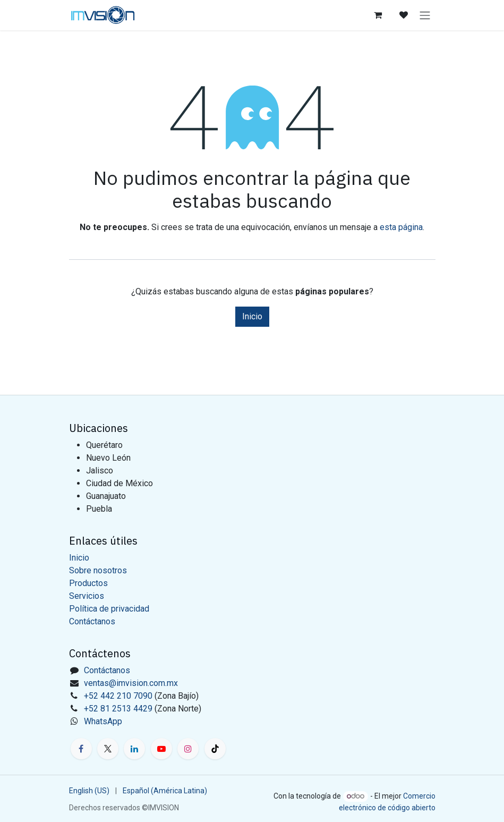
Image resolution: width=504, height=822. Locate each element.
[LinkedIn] (134, 749)
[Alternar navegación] (425, 15)
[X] (108, 749)
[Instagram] (188, 749)
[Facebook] (81, 749)
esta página (401, 227)
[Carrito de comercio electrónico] (378, 15)
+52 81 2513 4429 (118, 709)
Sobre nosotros (98, 570)
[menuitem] (89, 791)
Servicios (87, 596)
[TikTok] (215, 749)
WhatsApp (103, 721)
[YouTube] (161, 749)
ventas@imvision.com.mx (131, 683)
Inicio (252, 316)
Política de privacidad (109, 609)
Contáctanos (92, 621)
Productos (88, 583)
